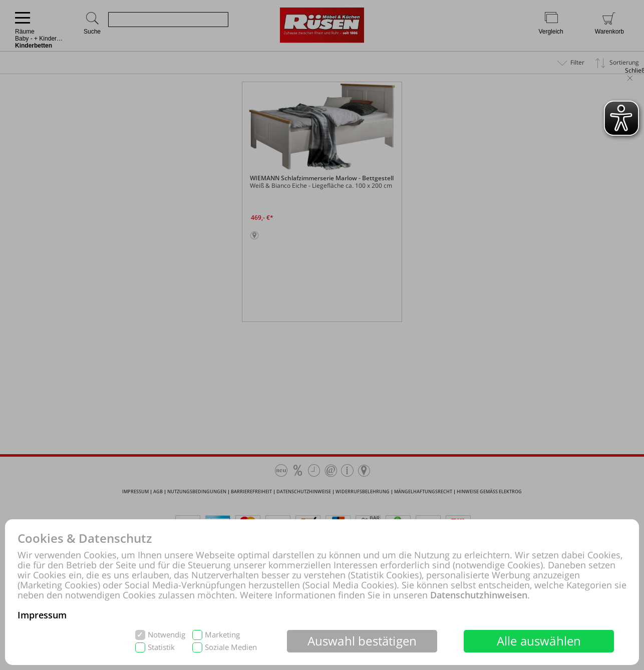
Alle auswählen (539, 641)
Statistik (161, 647)
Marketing (222, 635)
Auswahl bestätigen (362, 641)
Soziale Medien (231, 647)
